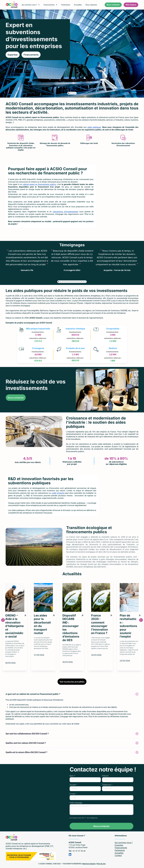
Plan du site (101, 864)
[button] (69, 93)
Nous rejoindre (91, 5)
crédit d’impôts (58, 493)
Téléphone (107, 785)
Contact (118, 855)
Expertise (119, 845)
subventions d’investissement (65, 212)
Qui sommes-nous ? (31, 5)
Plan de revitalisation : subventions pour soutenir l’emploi (128, 626)
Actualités (78, 5)
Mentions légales (89, 864)
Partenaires (66, 5)
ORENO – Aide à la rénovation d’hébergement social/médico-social (14, 626)
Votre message (76, 803)
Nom (72, 776)
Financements (51, 5)
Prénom (105, 776)
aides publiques (94, 127)
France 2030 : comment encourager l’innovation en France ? (100, 624)
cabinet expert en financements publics (39, 184)
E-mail (73, 794)
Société (73, 785)
